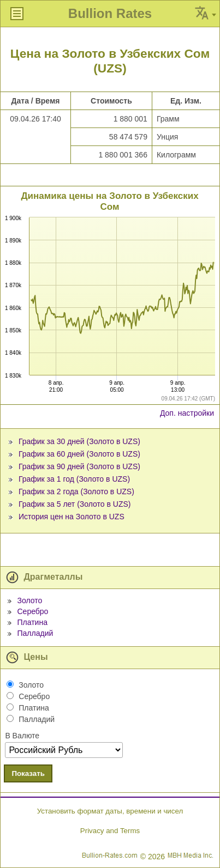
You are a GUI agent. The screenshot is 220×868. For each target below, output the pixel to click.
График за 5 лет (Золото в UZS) (75, 504)
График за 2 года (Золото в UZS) (76, 491)
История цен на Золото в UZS (72, 517)
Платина (32, 622)
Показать (28, 773)
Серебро (32, 611)
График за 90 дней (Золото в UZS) (79, 466)
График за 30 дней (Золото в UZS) (79, 441)
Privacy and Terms (110, 831)
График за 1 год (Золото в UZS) (74, 479)
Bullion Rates (110, 13)
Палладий (35, 633)
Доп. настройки (187, 413)
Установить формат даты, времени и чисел (110, 811)
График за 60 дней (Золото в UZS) (79, 454)
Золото (29, 600)
